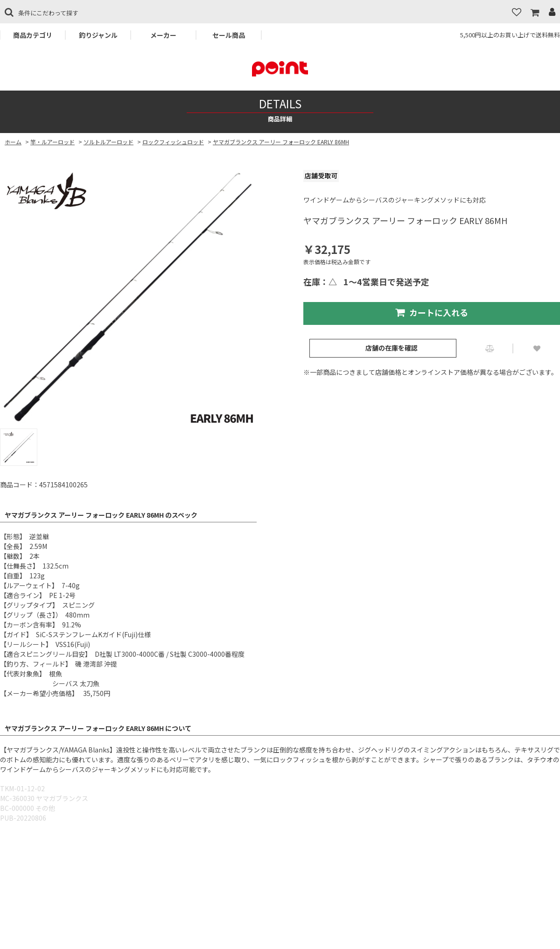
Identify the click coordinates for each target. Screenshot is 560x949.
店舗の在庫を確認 (392, 348)
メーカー (163, 35)
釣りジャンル (98, 35)
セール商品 (229, 35)
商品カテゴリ (33, 35)
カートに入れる (432, 312)
